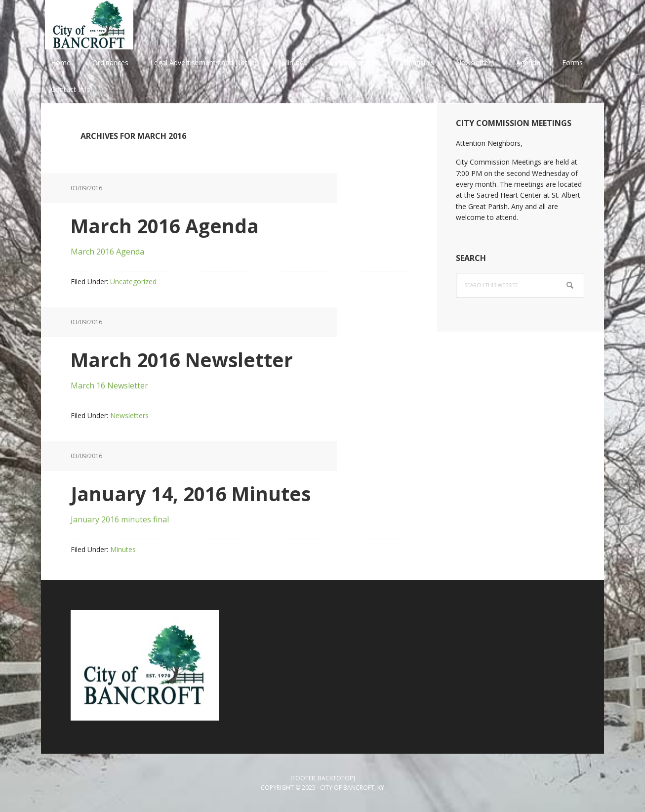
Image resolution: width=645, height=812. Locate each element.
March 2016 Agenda (173, 225)
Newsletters (129, 415)
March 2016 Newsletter (191, 359)
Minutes (123, 549)
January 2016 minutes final (120, 519)
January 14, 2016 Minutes (201, 493)
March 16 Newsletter (109, 385)
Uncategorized (133, 281)
